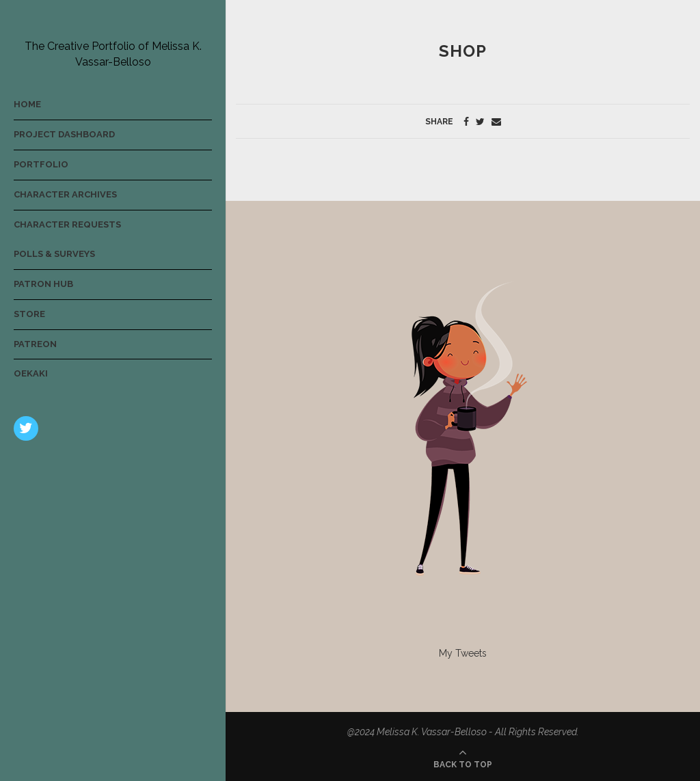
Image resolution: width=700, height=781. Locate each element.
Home (27, 104)
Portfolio (41, 164)
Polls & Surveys (54, 254)
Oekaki (31, 373)
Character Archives (65, 194)
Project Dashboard (64, 134)
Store (29, 314)
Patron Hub (43, 284)
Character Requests (67, 224)
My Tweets (463, 653)
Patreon (35, 344)
